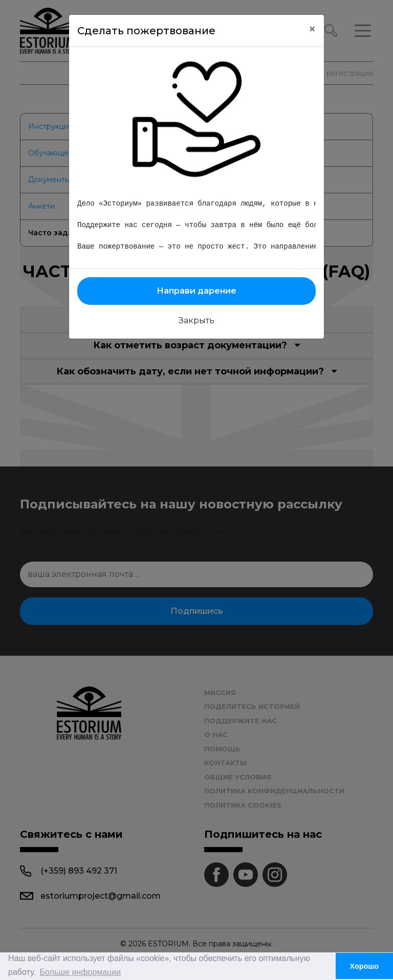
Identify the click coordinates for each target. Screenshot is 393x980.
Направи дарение (196, 291)
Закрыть (196, 320)
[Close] (312, 29)
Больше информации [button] (81, 972)
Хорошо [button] (365, 966)
